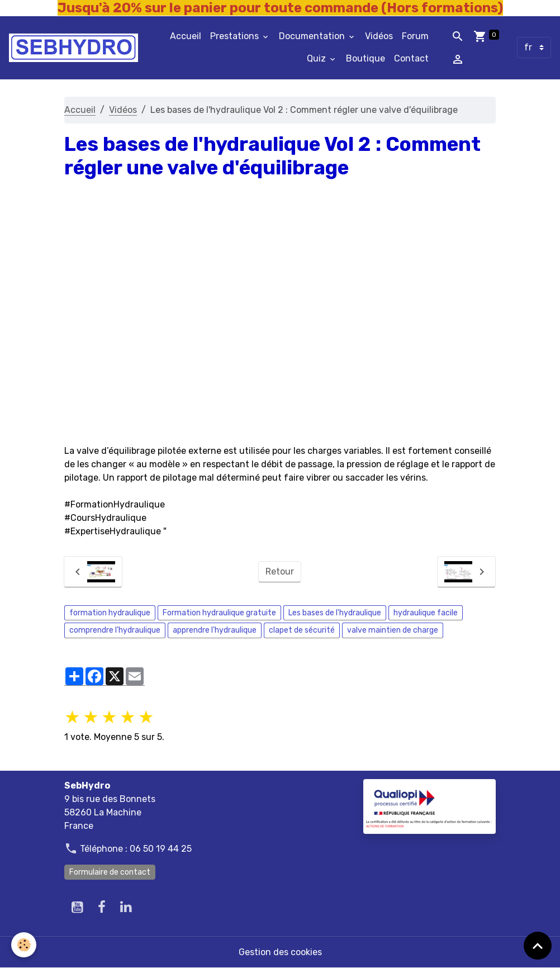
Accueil (186, 36)
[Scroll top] (538, 946)
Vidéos (379, 36)
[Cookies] (24, 945)
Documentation (313, 36)
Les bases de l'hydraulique (335, 613)
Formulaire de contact (110, 872)
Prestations (236, 36)
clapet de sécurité (302, 630)
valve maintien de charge (393, 630)
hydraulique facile (426, 613)
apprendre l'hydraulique (215, 630)
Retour (280, 571)
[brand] (73, 48)
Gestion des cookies (280, 952)
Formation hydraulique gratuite (219, 613)
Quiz (317, 58)
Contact (411, 58)
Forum (415, 36)
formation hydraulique (110, 613)
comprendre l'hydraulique (115, 630)
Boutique (366, 58)
